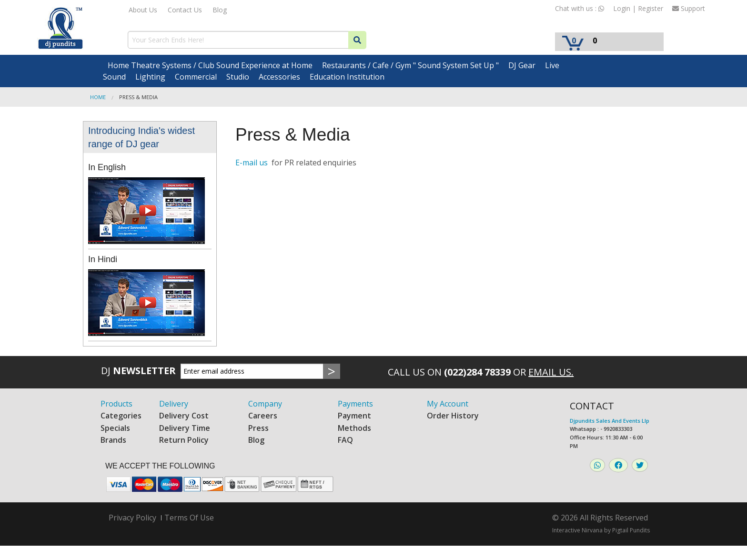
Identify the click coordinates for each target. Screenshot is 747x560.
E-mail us (252, 163)
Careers (263, 416)
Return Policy (184, 440)
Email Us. (551, 372)
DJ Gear (522, 65)
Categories (121, 416)
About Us (143, 10)
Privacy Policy (132, 518)
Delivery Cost (184, 416)
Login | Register (638, 8)
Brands (113, 440)
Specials (115, 428)
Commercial (196, 77)
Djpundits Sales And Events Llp (610, 421)
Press (258, 428)
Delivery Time (185, 428)
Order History (453, 416)
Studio (238, 77)
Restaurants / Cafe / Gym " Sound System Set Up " (410, 65)
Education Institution (347, 77)
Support (689, 8)
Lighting (150, 77)
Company (265, 404)
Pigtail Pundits (631, 530)
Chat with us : (580, 8)
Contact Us (185, 10)
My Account (448, 404)
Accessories (279, 77)
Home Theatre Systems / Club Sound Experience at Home (210, 65)
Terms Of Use (189, 518)
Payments (355, 404)
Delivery (174, 404)
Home (98, 97)
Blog (220, 10)
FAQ (345, 440)
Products (116, 404)
